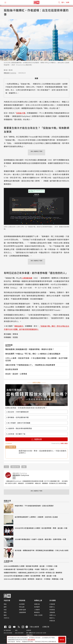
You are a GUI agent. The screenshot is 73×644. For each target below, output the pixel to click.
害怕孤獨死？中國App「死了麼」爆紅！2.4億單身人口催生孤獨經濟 (33, 354)
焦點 (5, 604)
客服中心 (52, 607)
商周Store (53, 615)
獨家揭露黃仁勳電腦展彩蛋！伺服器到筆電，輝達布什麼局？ (30, 349)
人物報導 (37, 610)
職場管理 (37, 612)
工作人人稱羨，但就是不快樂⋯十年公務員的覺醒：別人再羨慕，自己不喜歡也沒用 (36, 359)
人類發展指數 (27, 278)
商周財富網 (22, 610)
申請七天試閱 (38, 615)
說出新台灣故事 (12, 369)
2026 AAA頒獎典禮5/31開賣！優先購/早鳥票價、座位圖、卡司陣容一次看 (31, 566)
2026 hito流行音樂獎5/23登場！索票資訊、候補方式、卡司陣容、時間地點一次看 (34, 579)
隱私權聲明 (31, 639)
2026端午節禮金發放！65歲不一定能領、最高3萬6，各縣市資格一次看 (40, 539)
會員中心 (52, 618)
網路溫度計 (19, 326)
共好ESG (6, 618)
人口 (6, 467)
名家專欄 (22, 604)
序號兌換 (52, 621)
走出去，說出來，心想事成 (16, 374)
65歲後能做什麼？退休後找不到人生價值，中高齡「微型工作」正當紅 (29, 569)
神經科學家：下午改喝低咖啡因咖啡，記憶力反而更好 (34, 506)
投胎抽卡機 (21, 113)
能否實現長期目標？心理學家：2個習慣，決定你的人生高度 (36, 517)
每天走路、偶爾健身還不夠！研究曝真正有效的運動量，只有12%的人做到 (42, 550)
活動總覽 (52, 612)
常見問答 (52, 610)
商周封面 (37, 604)
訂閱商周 (52, 604)
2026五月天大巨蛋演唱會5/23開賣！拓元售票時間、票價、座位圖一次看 (41, 528)
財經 (5, 610)
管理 (5, 612)
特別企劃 (22, 607)
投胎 (24, 467)
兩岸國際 (37, 607)
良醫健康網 (22, 612)
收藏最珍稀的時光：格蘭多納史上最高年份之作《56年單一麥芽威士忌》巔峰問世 (33, 573)
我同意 (62, 639)
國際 (5, 607)
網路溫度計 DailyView (10, 73)
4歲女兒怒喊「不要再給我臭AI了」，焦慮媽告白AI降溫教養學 (30, 365)
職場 (5, 615)
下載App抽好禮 (34, 627)
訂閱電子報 (46, 627)
